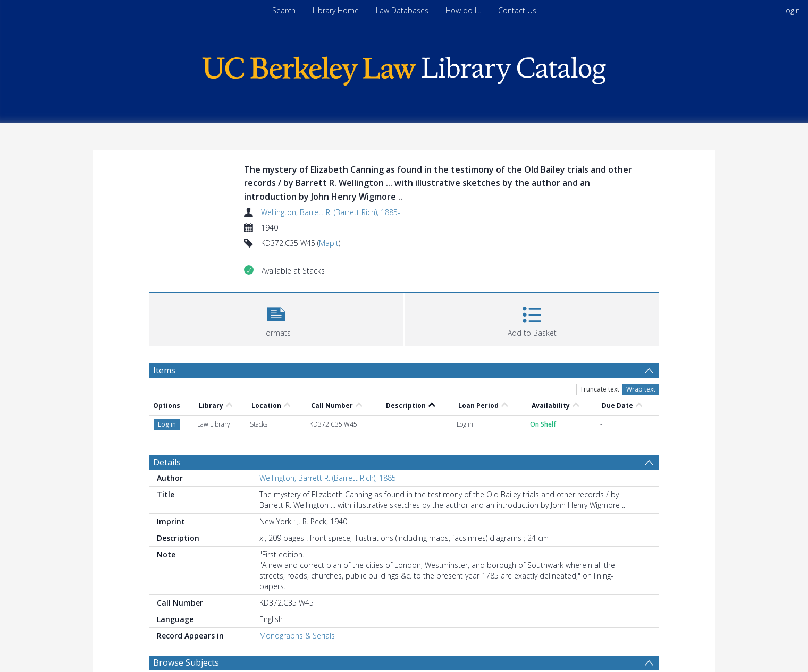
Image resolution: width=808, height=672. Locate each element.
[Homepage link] (404, 68)
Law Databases (402, 10)
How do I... (463, 10)
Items (164, 370)
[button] (276, 318)
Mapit (329, 243)
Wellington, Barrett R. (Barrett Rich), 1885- (331, 212)
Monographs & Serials (297, 636)
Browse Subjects (186, 662)
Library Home (336, 10)
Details (167, 462)
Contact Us (517, 10)
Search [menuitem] (284, 10)
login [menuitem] (792, 10)
